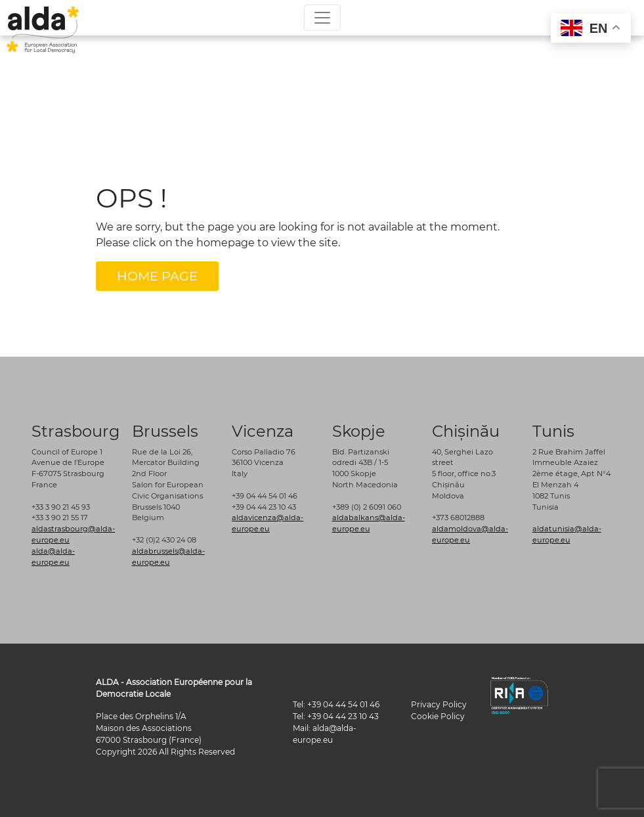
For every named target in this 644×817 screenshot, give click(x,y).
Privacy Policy (439, 704)
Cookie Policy (438, 716)
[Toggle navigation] (322, 18)
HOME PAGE (157, 276)
